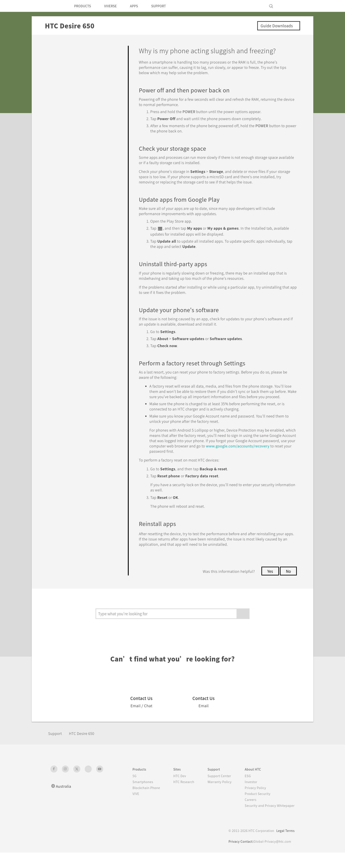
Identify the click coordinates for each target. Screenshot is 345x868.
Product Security (255, 809)
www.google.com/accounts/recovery (203, 461)
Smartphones (134, 797)
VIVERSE (114, 6)
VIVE (127, 809)
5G (125, 791)
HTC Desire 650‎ (86, 749)
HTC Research (177, 797)
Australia (64, 801)
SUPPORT (166, 6)
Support (56, 749)
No (288, 586)
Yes (269, 586)
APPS (140, 6)
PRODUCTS (84, 6)
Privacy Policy (252, 803)
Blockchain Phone (137, 803)
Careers (247, 815)
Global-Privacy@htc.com (271, 857)
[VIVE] (289, 6)
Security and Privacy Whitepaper (268, 821)
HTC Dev (173, 791)
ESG (244, 791)
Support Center (215, 791)
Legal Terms (285, 846)
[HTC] (56, 6)
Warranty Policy (215, 797)
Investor (248, 797)
